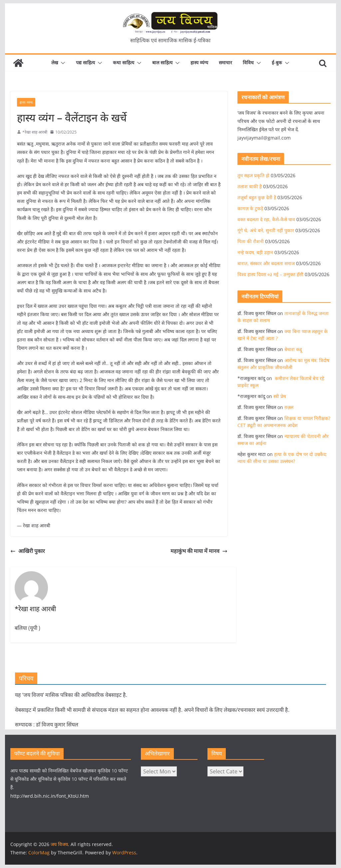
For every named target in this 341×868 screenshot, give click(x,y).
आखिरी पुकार (28, 551)
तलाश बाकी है (250, 186)
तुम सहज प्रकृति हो (253, 175)
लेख (55, 62)
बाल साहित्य (162, 62)
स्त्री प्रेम (280, 396)
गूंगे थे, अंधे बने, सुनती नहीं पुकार (266, 230)
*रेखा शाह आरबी (35, 132)
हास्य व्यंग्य (199, 62)
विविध (248, 62)
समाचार (225, 62)
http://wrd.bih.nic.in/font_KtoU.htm (50, 796)
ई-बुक (277, 62)
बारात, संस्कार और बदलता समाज (266, 263)
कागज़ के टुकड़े (250, 208)
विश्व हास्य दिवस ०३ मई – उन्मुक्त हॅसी (270, 274)
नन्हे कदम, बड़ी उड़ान (255, 252)
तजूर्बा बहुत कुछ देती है (257, 197)
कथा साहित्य (124, 62)
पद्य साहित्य (85, 62)
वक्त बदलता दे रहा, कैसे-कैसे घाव (266, 219)
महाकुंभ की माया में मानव (199, 551)
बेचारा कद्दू (293, 349)
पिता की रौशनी (251, 241)
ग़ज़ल (289, 407)
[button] (62, 63)
